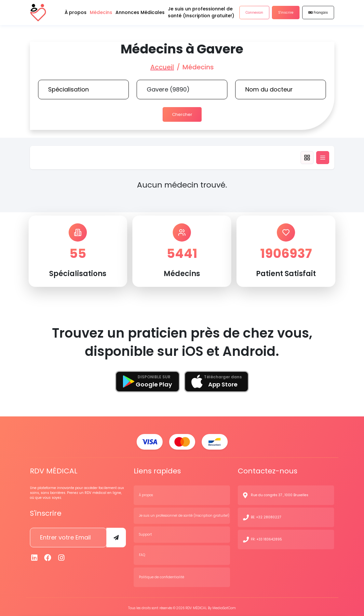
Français (318, 16)
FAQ (142, 553)
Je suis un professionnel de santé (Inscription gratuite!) (184, 514)
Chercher (182, 114)
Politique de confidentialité (162, 575)
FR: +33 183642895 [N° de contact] (266, 537)
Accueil (162, 67)
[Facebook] (48, 556)
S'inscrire (286, 16)
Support (145, 532)
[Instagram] (61, 556)
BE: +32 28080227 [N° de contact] (266, 515)
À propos (146, 493)
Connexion (254, 16)
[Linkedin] (34, 556)
